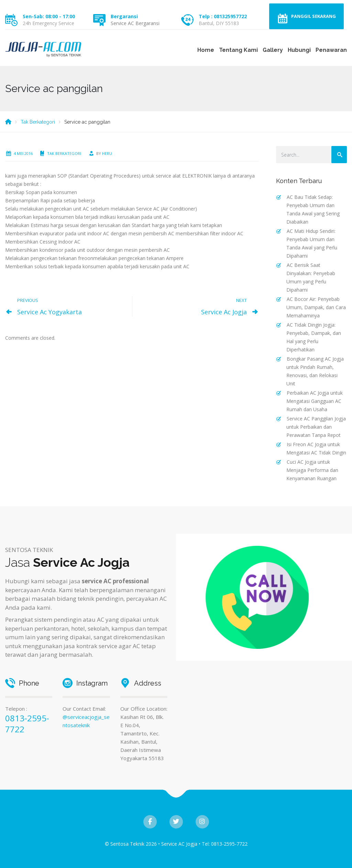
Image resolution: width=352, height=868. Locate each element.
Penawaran (331, 50)
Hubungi (299, 50)
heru (107, 153)
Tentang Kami (238, 50)
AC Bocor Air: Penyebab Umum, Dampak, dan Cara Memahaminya (316, 307)
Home (206, 50)
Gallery (273, 50)
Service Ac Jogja (224, 312)
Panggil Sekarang (313, 16)
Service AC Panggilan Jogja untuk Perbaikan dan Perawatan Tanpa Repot (316, 427)
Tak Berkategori (64, 153)
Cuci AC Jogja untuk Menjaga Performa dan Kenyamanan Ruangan (312, 470)
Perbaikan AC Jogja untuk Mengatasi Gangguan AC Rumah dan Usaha (315, 401)
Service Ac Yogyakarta (49, 312)
